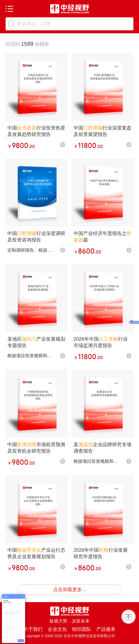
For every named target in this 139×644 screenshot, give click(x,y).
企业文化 (57, 629)
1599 (27, 44)
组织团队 (82, 629)
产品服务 (106, 629)
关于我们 (33, 629)
